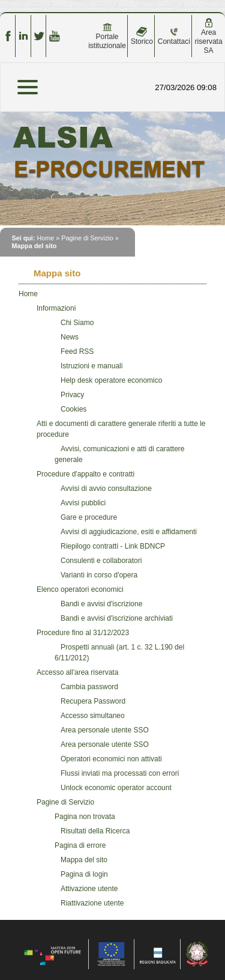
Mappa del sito (84, 860)
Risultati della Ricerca (95, 831)
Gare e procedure (89, 517)
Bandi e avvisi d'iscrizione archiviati (117, 618)
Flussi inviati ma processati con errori (120, 773)
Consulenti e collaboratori (101, 561)
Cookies (73, 409)
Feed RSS (77, 352)
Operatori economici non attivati (111, 759)
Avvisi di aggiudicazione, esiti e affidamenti (129, 532)
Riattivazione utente (92, 903)
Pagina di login (84, 874)
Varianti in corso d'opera (99, 575)
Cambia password (89, 687)
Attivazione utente (89, 889)
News (70, 337)
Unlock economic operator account (116, 788)
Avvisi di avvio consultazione (106, 488)
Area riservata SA (209, 36)
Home (45, 238)
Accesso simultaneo (93, 716)
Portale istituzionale (107, 36)
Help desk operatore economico (111, 380)
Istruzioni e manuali (91, 366)
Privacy (72, 395)
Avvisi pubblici (83, 503)
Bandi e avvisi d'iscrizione (101, 604)
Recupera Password (93, 701)
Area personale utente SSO (105, 730)
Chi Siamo (77, 323)
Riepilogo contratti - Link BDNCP (113, 546)
